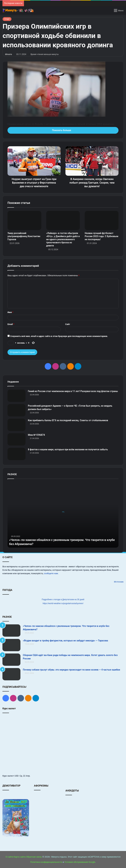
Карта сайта (20, 857)
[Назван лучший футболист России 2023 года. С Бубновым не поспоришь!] (102, 220)
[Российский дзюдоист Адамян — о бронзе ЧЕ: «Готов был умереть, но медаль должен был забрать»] (16, 410)
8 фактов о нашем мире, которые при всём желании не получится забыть (68, 449)
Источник (119, 582)
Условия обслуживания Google (80, 862)
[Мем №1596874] (16, 439)
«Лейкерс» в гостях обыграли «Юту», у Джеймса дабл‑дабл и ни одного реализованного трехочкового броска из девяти (63, 239)
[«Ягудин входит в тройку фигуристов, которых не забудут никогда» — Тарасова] (11, 645)
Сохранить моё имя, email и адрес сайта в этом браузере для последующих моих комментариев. (59, 336)
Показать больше (63, 130)
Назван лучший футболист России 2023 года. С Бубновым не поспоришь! (101, 236)
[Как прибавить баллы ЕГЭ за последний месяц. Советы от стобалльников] (16, 425)
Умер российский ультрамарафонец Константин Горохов (24, 236)
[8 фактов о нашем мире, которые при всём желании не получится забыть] (16, 454)
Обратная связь (34, 857)
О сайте (9, 857)
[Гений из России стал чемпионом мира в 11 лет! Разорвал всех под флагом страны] (16, 396)
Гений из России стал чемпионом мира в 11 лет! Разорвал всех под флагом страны (73, 391)
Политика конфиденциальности (46, 862)
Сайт (68, 324)
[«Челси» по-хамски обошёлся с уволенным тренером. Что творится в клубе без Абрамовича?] (11, 631)
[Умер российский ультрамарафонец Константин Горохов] (24, 220)
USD (17, 776)
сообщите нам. (51, 573)
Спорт (7, 19)
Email (11, 324)
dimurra (8, 54)
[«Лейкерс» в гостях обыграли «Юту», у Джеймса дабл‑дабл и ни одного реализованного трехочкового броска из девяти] (63, 220)
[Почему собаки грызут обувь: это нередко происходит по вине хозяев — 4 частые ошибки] (11, 674)
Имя (10, 312)
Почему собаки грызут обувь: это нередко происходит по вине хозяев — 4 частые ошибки (71, 670)
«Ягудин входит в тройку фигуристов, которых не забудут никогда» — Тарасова (65, 641)
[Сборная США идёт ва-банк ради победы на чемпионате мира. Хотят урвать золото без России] (11, 660)
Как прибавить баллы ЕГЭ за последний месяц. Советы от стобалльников (68, 420)
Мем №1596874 (36, 435)
